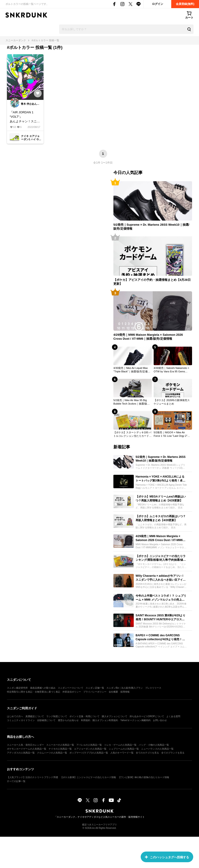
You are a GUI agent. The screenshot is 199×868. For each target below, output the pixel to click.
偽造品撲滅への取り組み (43, 688)
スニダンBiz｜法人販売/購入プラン (125, 688)
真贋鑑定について (35, 716)
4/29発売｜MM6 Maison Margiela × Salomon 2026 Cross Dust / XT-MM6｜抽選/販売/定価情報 (148, 337)
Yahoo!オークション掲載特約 (135, 720)
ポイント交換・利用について (84, 716)
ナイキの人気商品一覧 (60, 749)
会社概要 (113, 692)
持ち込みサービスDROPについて (147, 716)
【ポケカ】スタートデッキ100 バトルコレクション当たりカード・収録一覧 (132, 434)
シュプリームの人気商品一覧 (124, 749)
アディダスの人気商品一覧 (21, 753)
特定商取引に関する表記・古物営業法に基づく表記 (34, 692)
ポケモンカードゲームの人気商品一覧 (27, 749)
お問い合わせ (160, 720)
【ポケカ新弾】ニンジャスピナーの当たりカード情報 (88, 777)
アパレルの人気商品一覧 (89, 745)
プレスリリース (153, 688)
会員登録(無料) (185, 4)
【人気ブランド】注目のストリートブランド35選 (33, 777)
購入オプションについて (115, 716)
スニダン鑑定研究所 (17, 688)
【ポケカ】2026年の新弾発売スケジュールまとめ (172, 402)
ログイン (158, 4)
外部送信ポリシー (72, 692)
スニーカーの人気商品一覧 (60, 745)
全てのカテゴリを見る (147, 753)
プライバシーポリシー (95, 692)
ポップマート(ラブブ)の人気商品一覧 (89, 753)
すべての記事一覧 (16, 781)
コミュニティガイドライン (21, 720)
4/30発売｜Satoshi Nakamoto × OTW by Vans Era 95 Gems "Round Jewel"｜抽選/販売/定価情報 (173, 370)
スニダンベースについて (71, 688)
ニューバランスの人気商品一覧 (157, 749)
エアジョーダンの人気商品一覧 (90, 749)
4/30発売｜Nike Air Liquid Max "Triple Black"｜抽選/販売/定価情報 (132, 370)
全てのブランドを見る (173, 753)
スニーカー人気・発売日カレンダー (25, 745)
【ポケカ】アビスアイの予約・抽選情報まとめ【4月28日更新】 (152, 282)
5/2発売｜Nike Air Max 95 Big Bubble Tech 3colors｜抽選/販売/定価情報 (132, 402)
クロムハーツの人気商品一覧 (52, 753)
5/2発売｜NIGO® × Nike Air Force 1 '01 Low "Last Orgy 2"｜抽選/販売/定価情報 (172, 434)
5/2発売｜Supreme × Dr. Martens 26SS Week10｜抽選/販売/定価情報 (151, 227)
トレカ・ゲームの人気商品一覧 (120, 745)
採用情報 (125, 692)
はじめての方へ (15, 716)
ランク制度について (57, 716)
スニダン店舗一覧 (95, 688)
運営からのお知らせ (68, 720)
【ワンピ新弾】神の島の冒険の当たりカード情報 (144, 777)
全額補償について (46, 720)
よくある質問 (173, 716)
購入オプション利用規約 (105, 720)
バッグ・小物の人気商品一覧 (154, 745)
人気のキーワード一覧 (122, 753)
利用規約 (86, 720)
